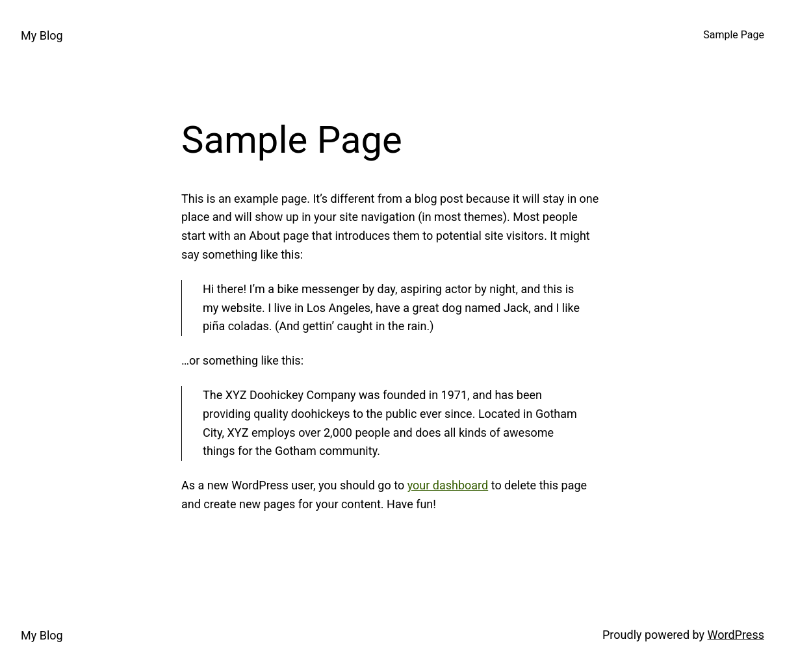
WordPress (736, 635)
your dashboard (448, 485)
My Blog (42, 35)
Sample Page (734, 35)
